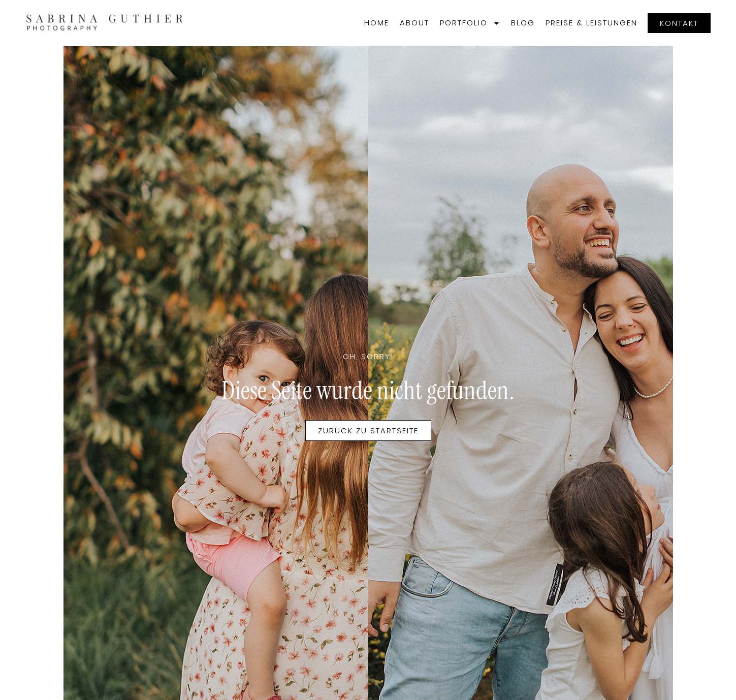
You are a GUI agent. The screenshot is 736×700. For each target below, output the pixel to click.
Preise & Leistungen (591, 23)
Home (377, 23)
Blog (523, 23)
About (414, 23)
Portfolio (470, 23)
